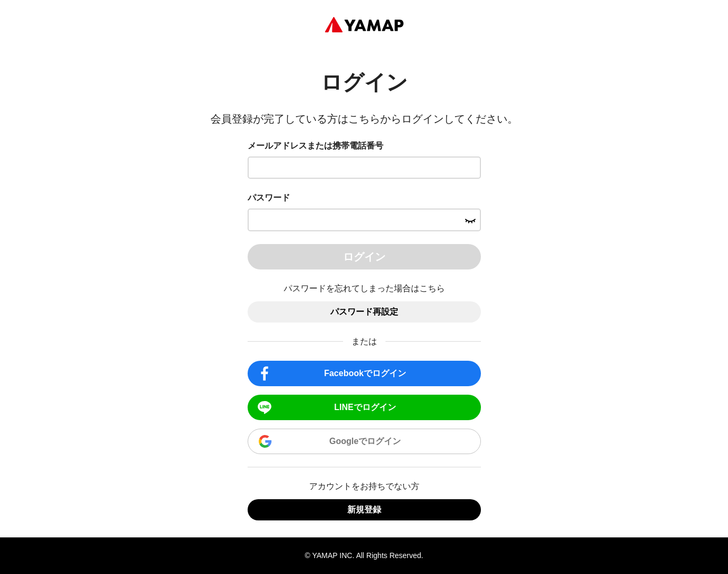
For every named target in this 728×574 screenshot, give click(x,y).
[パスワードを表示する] (470, 220)
